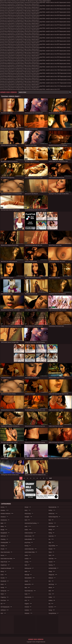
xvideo (52, 597)
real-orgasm (54, 526)
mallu (27, 571)
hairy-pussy (29, 513)
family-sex (5, 591)
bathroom (5, 536)
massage (28, 575)
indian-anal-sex (30, 533)
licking (28, 562)
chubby (4, 546)
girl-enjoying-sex (6, 607)
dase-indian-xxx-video (8, 559)
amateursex (5, 520)
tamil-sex (53, 559)
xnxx (51, 594)
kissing (28, 546)
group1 (28, 507)
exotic (4, 584)
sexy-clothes (53, 546)
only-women (29, 597)
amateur (5, 510)
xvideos (52, 600)
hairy (28, 510)
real (51, 520)
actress (4, 507)
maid (27, 565)
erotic (4, 575)
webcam (52, 578)
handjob (28, 517)
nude (27, 594)
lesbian (28, 559)
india (28, 526)
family (4, 587)
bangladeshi (5, 533)
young (52, 610)
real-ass (52, 523)
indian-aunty (30, 536)
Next (51, 478)
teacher (52, 562)
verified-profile (54, 568)
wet (51, 581)
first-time (5, 600)
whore (52, 587)
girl (3, 604)
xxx (51, 604)
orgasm (28, 604)
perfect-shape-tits (55, 517)
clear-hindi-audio (7, 552)
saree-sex (52, 536)
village (52, 571)
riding (52, 533)
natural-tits (29, 584)
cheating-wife (6, 542)
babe (4, 523)
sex (51, 539)
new (27, 587)
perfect (52, 510)
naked (28, 581)
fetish (4, 594)
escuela (4, 578)
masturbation (30, 578)
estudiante (5, 581)
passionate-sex (54, 507)
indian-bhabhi (30, 539)
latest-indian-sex (31, 549)
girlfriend (5, 610)
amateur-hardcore (7, 513)
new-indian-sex (30, 591)
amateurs (5, 517)
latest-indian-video (31, 552)
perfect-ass (53, 513)
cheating (5, 539)
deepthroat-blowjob (8, 568)
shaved (52, 549)
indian (28, 530)
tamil (52, 555)
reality (52, 530)
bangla (4, 530)
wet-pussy (53, 584)
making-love (29, 568)
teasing (52, 565)
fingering (5, 597)
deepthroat (5, 565)
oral (27, 600)
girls (3, 613)
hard (28, 520)
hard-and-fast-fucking (32, 523)
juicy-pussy (29, 542)
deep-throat (6, 562)
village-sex (53, 575)
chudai (4, 549)
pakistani (29, 613)
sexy (51, 542)
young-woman (54, 613)
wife (51, 591)
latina (28, 555)
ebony (4, 571)
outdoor (28, 610)
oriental (28, 607)
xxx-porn (53, 607)
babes (4, 526)
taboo (52, 552)
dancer (4, 555)
